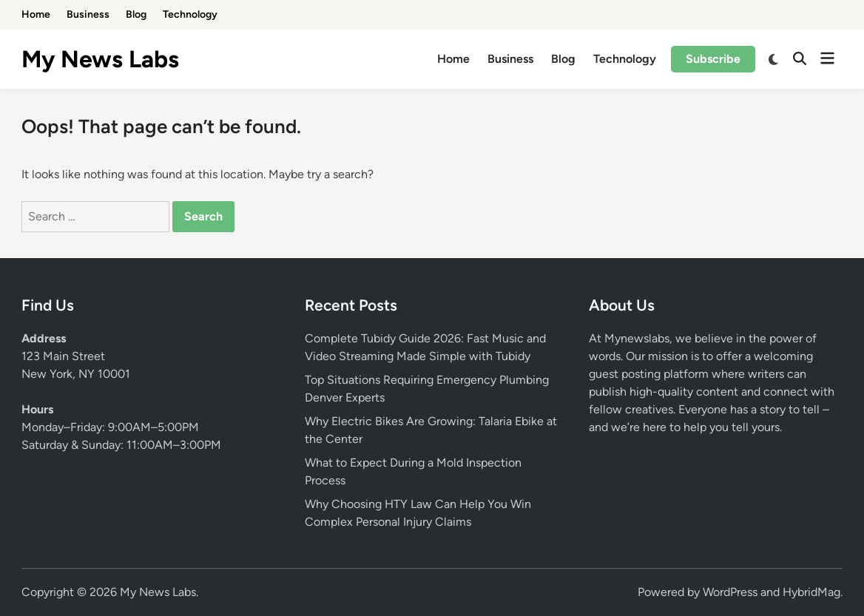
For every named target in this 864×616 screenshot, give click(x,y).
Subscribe (713, 59)
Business (88, 14)
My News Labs (100, 59)
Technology (190, 14)
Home (36, 14)
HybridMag (811, 592)
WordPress (730, 592)
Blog (136, 14)
